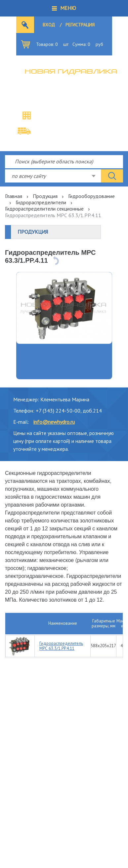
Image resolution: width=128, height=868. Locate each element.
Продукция (45, 196)
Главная (14, 196)
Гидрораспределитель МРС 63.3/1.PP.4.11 (61, 646)
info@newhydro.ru (54, 422)
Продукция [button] (33, 232)
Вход (49, 25)
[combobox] (53, 176)
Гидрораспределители (41, 202)
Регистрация (80, 25)
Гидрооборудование (91, 196)
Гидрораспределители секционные (44, 209)
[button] (64, 8)
